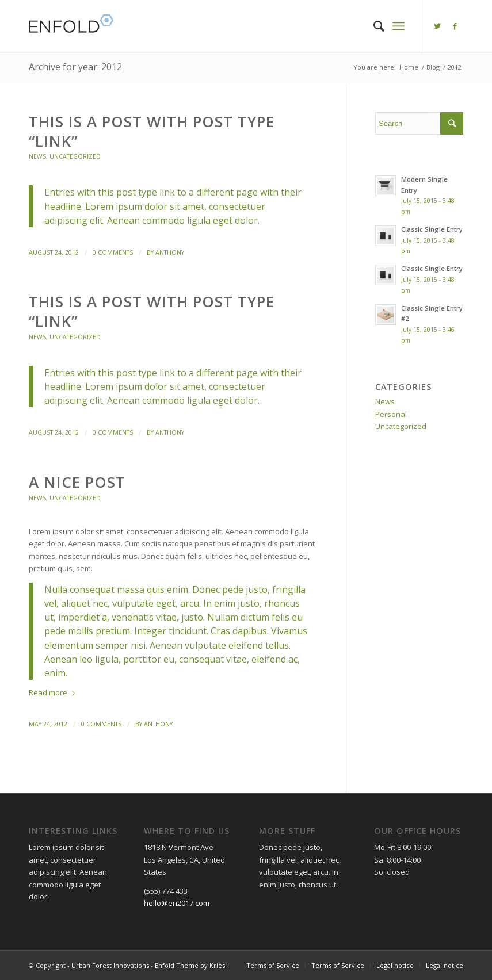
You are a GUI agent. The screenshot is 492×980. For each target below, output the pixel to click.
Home (409, 67)
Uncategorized (75, 156)
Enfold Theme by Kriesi (191, 965)
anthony (170, 252)
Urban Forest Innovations (110, 965)
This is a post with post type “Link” (152, 131)
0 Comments (113, 252)
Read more (54, 692)
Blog (433, 67)
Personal (391, 414)
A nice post (77, 482)
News (37, 156)
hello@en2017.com (177, 903)
